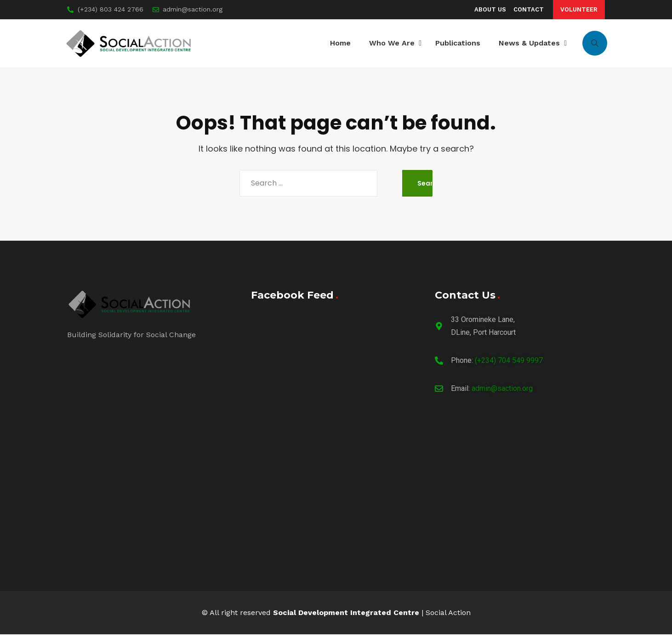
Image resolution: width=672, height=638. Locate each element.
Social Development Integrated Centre (346, 616)
